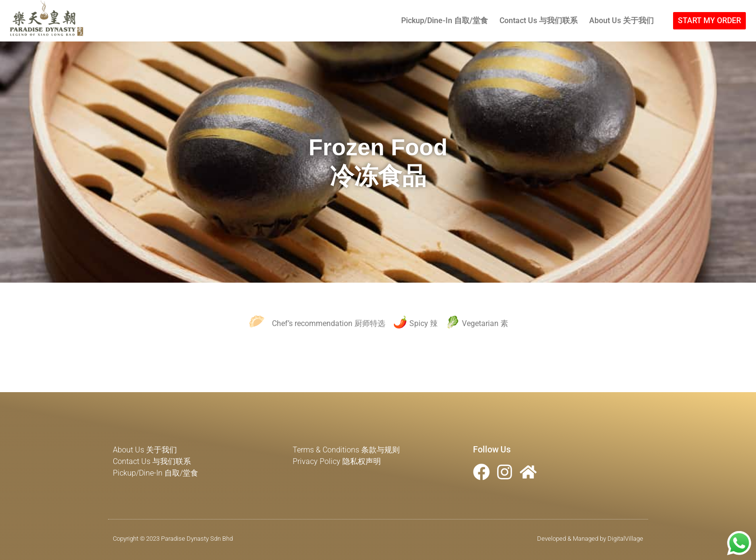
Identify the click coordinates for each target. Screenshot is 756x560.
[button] (709, 21)
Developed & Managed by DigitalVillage (590, 539)
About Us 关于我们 (621, 20)
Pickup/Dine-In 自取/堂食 (445, 20)
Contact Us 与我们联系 (539, 20)
